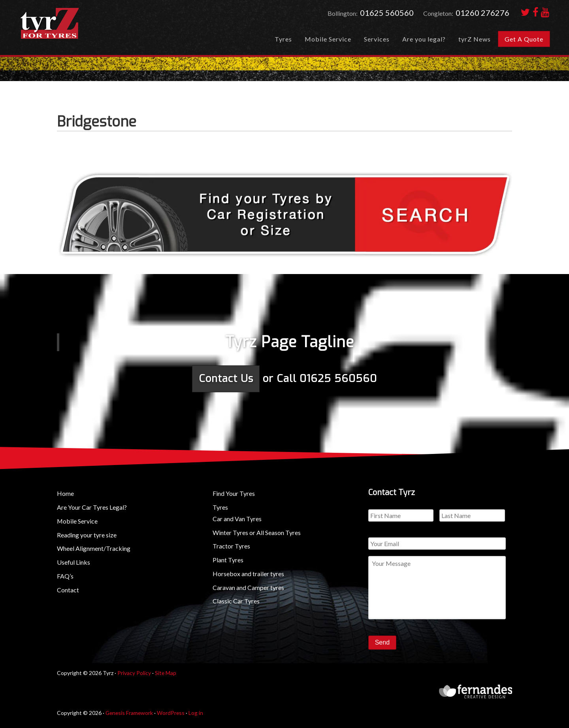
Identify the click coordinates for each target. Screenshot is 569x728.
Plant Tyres (228, 559)
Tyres (220, 507)
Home (65, 493)
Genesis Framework (130, 712)
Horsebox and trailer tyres (248, 573)
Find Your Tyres (234, 493)
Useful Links (73, 562)
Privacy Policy (134, 672)
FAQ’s (65, 576)
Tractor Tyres (231, 546)
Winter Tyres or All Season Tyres (257, 532)
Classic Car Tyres (236, 601)
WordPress (172, 712)
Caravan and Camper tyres (248, 587)
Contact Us (226, 379)
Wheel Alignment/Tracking (94, 548)
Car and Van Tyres (237, 518)
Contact (68, 589)
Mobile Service (77, 521)
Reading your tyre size (87, 534)
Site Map (166, 672)
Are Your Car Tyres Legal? (92, 507)
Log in (198, 712)
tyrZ (75, 26)
